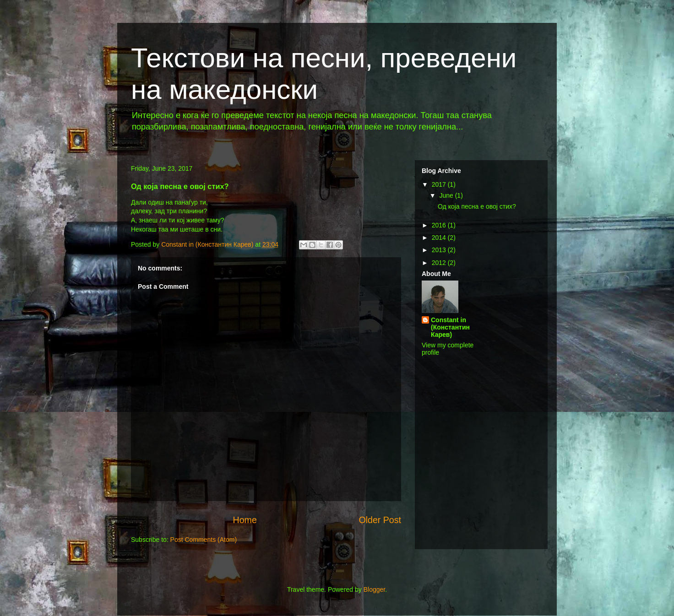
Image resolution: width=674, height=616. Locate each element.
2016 (440, 225)
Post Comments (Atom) (204, 540)
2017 (440, 184)
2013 (440, 250)
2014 (440, 238)
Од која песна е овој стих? (477, 206)
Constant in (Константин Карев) (450, 327)
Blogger (374, 589)
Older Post (380, 520)
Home (245, 520)
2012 (440, 263)
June (447, 195)
